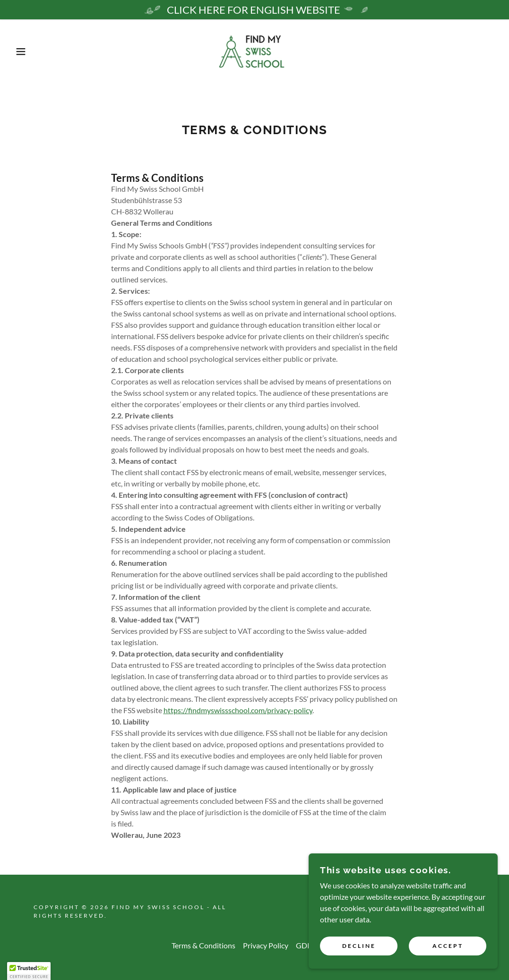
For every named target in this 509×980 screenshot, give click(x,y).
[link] (255, 50)
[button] (26, 51)
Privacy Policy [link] (266, 945)
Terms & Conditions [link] (203, 945)
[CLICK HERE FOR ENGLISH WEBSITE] (254, 10)
